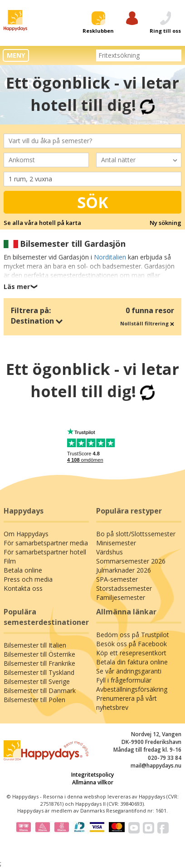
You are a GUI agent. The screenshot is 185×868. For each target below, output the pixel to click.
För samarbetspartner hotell (45, 552)
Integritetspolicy (92, 775)
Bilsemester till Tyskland (39, 672)
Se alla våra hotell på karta (42, 223)
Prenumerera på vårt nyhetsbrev (127, 703)
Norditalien (110, 257)
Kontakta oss (23, 588)
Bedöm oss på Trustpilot (133, 635)
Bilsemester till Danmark (40, 691)
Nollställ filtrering (147, 323)
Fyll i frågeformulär (124, 680)
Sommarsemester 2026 (131, 561)
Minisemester (116, 543)
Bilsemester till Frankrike (39, 663)
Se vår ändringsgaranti (129, 671)
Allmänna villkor (93, 782)
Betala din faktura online (132, 662)
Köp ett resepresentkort (131, 653)
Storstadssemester (124, 588)
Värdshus (110, 552)
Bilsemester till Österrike (39, 654)
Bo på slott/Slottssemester (136, 534)
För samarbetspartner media (46, 543)
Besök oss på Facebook (131, 644)
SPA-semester (117, 579)
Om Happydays (26, 534)
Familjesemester (121, 597)
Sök (93, 202)
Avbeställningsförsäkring (132, 689)
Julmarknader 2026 (124, 570)
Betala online (23, 570)
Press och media (28, 579)
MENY (16, 55)
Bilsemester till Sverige (37, 681)
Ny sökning (166, 223)
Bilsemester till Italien (35, 645)
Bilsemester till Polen (34, 700)
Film (10, 561)
